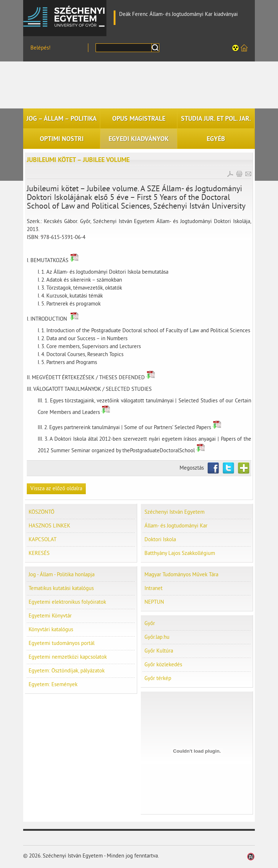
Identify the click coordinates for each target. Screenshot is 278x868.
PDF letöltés (230, 174)
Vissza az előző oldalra (56, 489)
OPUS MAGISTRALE (139, 119)
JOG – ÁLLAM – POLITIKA (62, 119)
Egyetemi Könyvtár (50, 616)
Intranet (153, 588)
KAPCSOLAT (43, 540)
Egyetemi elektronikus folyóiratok (67, 602)
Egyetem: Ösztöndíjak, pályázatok (67, 671)
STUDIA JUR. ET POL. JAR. (216, 119)
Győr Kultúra (159, 651)
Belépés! (41, 48)
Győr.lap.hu (157, 637)
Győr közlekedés (163, 665)
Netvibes (244, 468)
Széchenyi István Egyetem (65, 16)
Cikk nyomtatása (239, 174)
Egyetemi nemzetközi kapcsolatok (68, 657)
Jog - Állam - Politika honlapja (62, 575)
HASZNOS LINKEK (49, 526)
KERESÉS (39, 553)
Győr (150, 623)
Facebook (213, 468)
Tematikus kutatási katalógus (61, 588)
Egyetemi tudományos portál (62, 643)
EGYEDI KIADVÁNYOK (139, 139)
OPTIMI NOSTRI (62, 139)
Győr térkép (158, 678)
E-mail (248, 174)
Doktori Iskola (160, 540)
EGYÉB (216, 139)
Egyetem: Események (53, 685)
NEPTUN (154, 602)
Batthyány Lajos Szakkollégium (180, 553)
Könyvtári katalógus (51, 630)
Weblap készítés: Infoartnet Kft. (251, 857)
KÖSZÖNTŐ (41, 512)
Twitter (228, 468)
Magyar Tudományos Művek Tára (181, 575)
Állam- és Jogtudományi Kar (176, 526)
